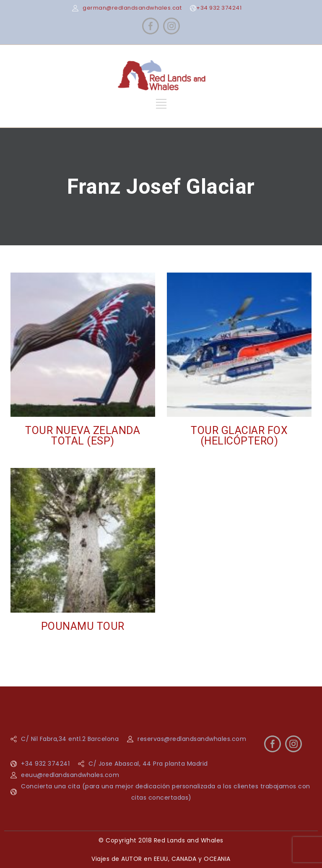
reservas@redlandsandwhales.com (192, 739)
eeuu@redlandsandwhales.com (70, 775)
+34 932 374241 (219, 8)
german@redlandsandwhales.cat (132, 8)
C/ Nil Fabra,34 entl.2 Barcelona (70, 739)
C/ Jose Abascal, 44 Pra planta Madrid (148, 764)
